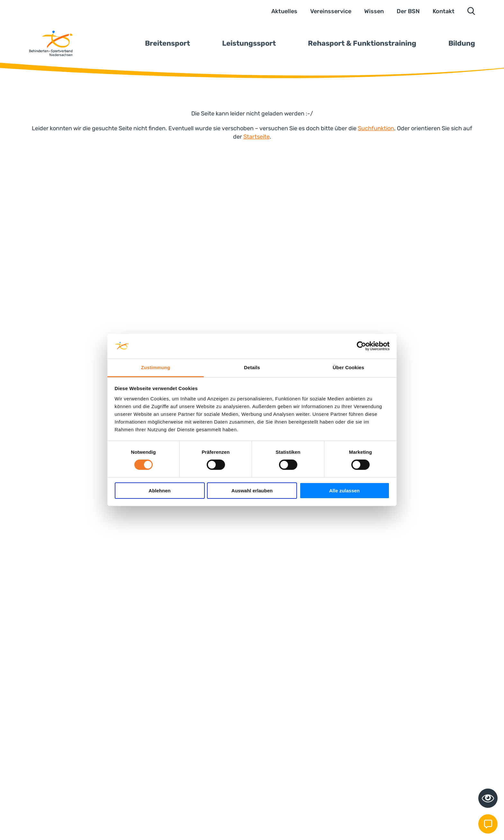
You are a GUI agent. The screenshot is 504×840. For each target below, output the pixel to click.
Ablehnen (159, 491)
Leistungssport (249, 43)
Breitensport (167, 43)
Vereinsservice (331, 11)
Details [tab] (252, 367)
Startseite (256, 137)
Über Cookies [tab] (348, 367)
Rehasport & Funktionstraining (362, 43)
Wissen (374, 11)
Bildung (462, 43)
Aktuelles (284, 11)
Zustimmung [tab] (156, 367)
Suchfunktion (376, 128)
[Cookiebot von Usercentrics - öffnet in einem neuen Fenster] (361, 346)
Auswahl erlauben (252, 491)
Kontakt (444, 11)
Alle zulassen (344, 491)
